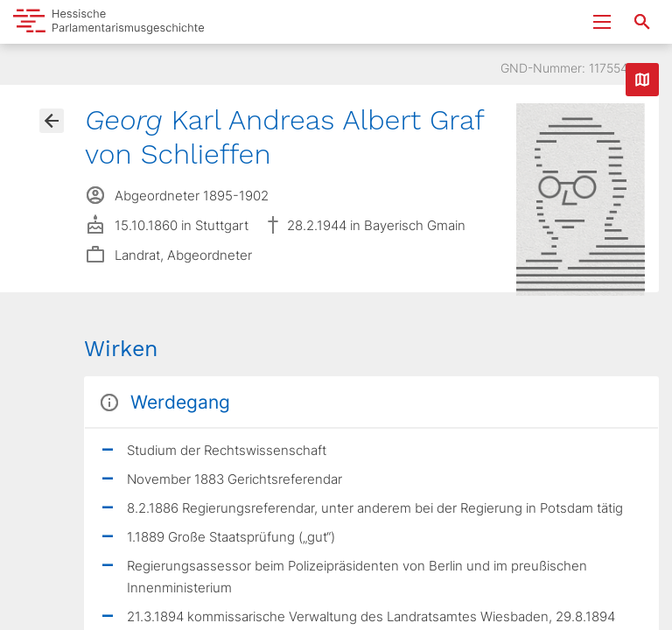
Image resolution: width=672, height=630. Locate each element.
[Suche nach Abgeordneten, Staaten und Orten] (642, 22)
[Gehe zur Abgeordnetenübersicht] (52, 121)
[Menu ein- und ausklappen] (602, 22)
